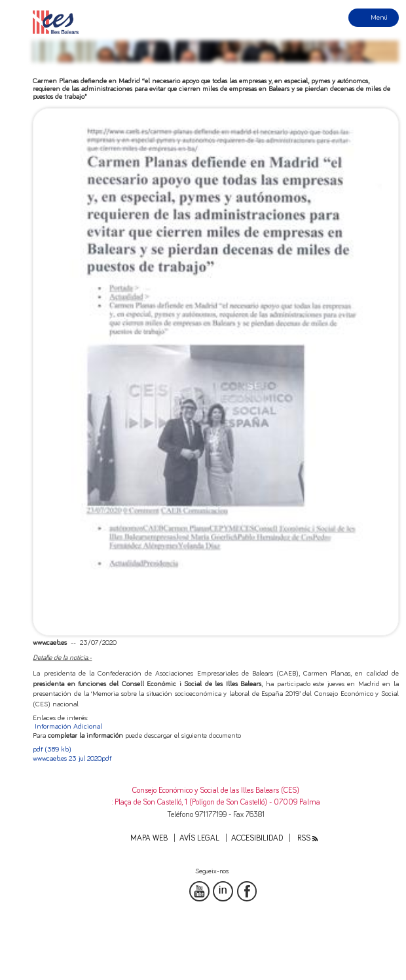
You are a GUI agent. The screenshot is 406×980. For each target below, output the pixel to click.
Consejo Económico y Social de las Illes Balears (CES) (216, 790)
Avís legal (199, 838)
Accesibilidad (257, 838)
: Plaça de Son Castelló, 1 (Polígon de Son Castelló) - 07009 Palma (216, 802)
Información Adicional (68, 726)
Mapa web (149, 838)
